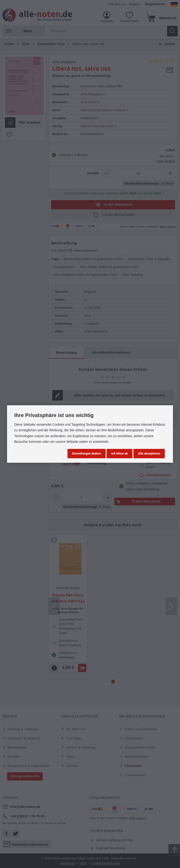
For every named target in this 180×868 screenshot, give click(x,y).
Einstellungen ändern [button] (87, 453)
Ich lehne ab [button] (120, 453)
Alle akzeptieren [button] (149, 453)
